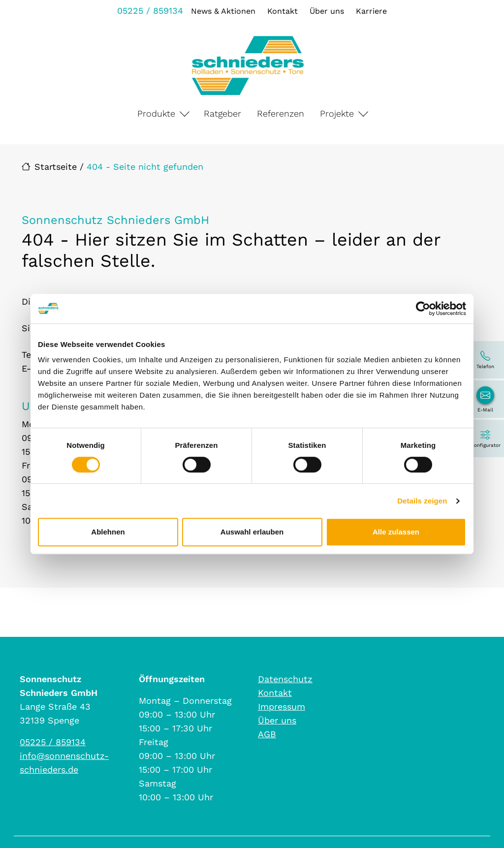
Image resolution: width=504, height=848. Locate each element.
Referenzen (281, 113)
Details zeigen (422, 501)
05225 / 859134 (150, 11)
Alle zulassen (396, 532)
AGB (267, 734)
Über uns (327, 11)
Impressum (282, 707)
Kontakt (283, 11)
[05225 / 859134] (485, 360)
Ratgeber (222, 113)
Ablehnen (108, 532)
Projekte (337, 113)
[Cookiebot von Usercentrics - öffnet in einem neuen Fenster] (423, 309)
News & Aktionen (223, 11)
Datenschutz (285, 679)
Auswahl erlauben (252, 532)
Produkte (156, 113)
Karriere (371, 11)
